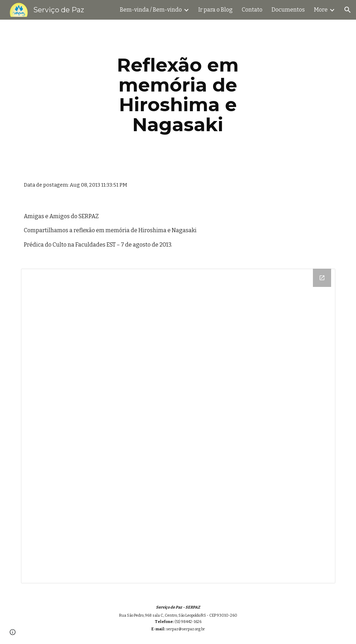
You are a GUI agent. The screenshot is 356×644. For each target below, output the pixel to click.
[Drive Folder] (178, 426)
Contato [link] (252, 10)
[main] (178, 95)
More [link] (321, 10)
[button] (348, 10)
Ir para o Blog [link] (215, 10)
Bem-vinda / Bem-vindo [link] (151, 10)
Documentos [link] (288, 10)
